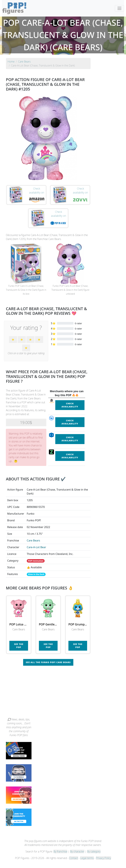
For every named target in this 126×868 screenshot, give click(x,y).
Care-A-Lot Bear (36, 553)
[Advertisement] (63, 698)
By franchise (60, 857)
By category (94, 857)
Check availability (70, 410)
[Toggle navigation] (119, 8)
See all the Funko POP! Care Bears (48, 668)
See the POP (19, 651)
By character (77, 857)
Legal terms (87, 863)
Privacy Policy (104, 863)
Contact (73, 863)
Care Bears (33, 546)
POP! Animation (36, 566)
